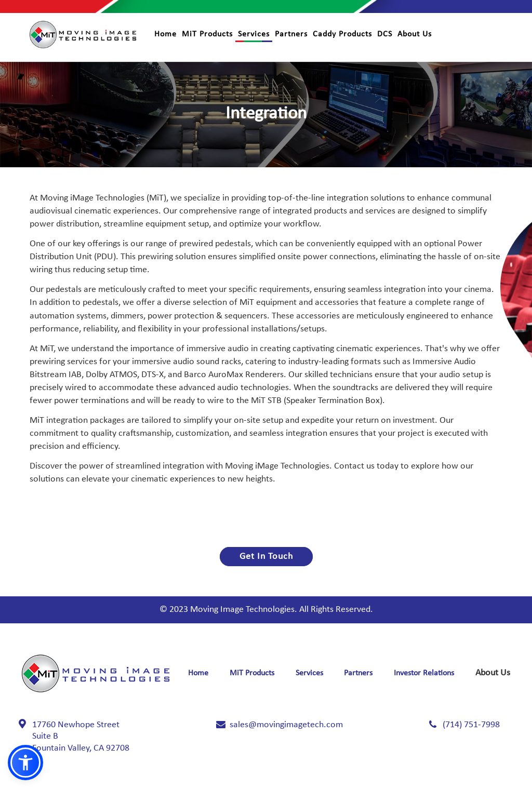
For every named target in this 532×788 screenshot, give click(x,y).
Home (165, 34)
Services (254, 34)
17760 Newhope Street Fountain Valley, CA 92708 (81, 737)
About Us (415, 34)
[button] (25, 763)
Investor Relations (424, 673)
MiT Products (207, 34)
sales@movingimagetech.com (286, 725)
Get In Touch (266, 557)
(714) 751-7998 (471, 725)
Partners (291, 34)
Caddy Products (342, 34)
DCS (385, 34)
